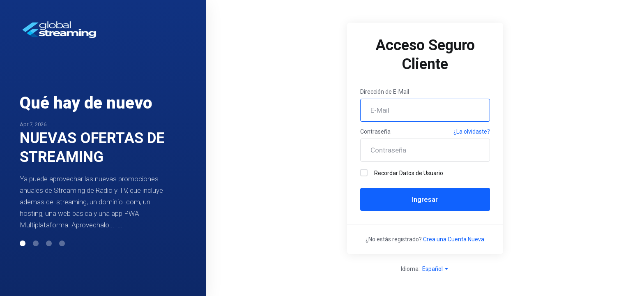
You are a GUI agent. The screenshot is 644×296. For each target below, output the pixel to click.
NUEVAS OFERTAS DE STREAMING (92, 148)
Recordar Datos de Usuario (402, 173)
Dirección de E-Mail (385, 92)
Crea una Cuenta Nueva (454, 239)
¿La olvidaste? (472, 132)
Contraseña (375, 132)
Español (436, 269)
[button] (23, 243)
